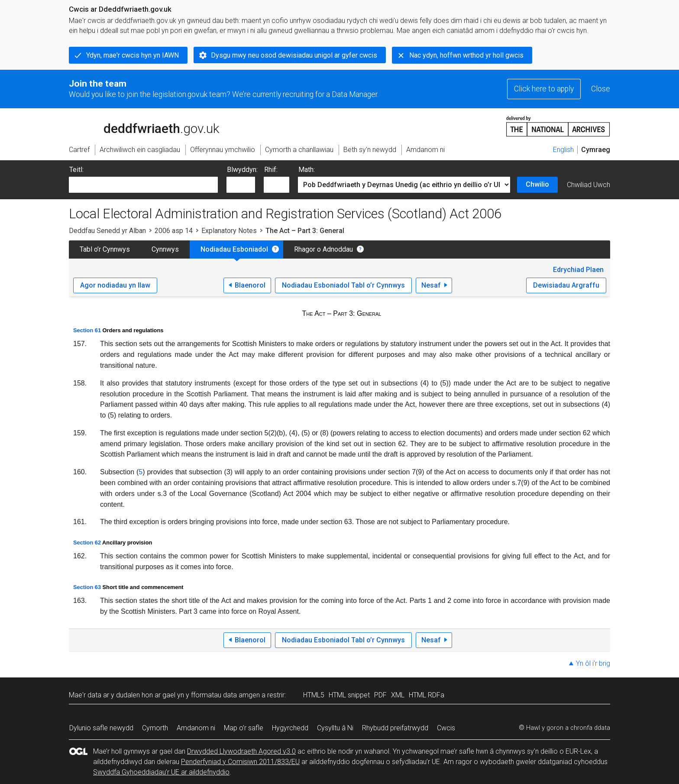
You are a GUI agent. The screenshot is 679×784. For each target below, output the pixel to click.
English (563, 150)
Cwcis (446, 728)
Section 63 (87, 587)
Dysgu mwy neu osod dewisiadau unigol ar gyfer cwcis (294, 55)
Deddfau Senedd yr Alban (107, 231)
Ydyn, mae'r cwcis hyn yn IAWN (133, 55)
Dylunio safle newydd (101, 728)
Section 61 (87, 330)
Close (601, 89)
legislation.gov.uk (137, 126)
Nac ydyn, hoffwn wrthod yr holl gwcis (466, 55)
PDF (380, 695)
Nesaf (431, 285)
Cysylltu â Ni (335, 728)
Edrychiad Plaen (578, 270)
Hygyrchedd (290, 728)
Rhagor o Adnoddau (323, 249)
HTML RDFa (427, 695)
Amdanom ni (196, 728)
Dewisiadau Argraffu (566, 285)
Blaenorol (250, 285)
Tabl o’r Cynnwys (105, 249)
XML (398, 695)
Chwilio (537, 184)
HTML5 (314, 695)
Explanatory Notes (229, 231)
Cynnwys (165, 249)
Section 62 (87, 543)
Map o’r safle (244, 728)
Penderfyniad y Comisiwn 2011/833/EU (240, 762)
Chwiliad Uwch (588, 185)
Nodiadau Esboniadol (234, 249)
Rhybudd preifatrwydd (395, 728)
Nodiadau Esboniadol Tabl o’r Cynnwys (343, 285)
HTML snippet (349, 695)
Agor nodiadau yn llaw (115, 285)
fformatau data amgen (225, 695)
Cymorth (155, 728)
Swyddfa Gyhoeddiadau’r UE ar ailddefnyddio (161, 772)
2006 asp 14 (174, 231)
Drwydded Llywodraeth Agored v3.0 (241, 751)
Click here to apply (544, 89)
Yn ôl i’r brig (593, 663)
